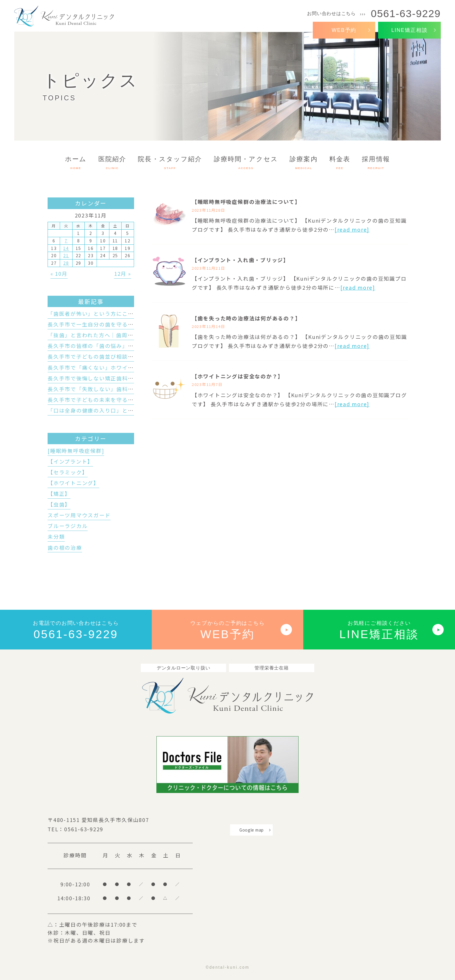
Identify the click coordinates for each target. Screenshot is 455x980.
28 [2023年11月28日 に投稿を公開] (66, 263)
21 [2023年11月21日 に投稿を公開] (66, 255)
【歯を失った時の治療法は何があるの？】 (246, 318)
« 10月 (59, 274)
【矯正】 (59, 494)
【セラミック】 (68, 472)
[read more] (352, 229)
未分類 (56, 537)
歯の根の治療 (65, 548)
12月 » (123, 274)
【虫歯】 (59, 504)
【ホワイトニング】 (73, 483)
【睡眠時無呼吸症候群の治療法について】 (246, 202)
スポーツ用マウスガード (79, 515)
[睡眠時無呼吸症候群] (76, 451)
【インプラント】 (70, 461)
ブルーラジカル (68, 526)
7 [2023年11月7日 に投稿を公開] (66, 241)
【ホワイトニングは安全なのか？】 (238, 376)
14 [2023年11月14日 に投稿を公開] (66, 248)
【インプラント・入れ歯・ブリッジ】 (240, 260)
